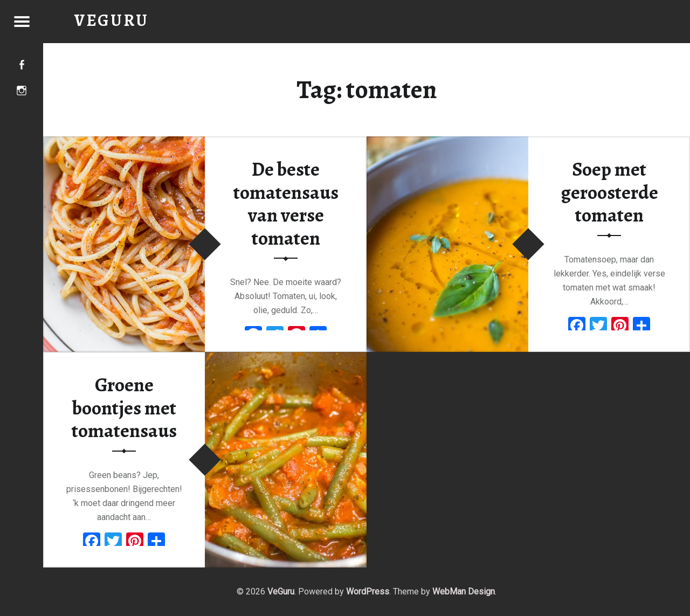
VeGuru (281, 591)
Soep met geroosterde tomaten (609, 192)
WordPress (368, 591)
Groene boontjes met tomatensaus (124, 408)
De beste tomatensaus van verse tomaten (286, 204)
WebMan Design (464, 591)
